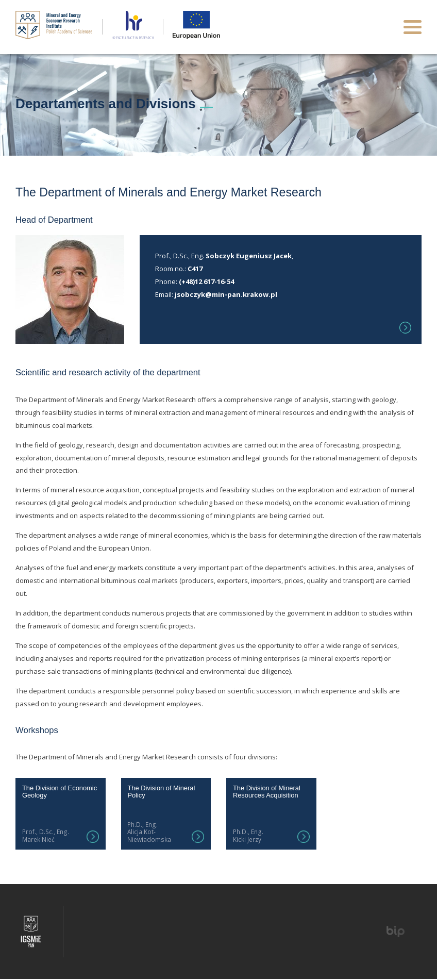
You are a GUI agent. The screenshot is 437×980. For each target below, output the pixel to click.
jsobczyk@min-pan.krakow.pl (226, 294)
